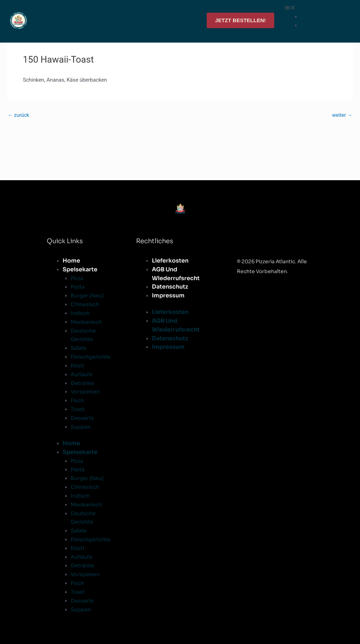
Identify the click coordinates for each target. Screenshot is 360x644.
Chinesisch (86, 304)
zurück (19, 115)
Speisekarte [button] (80, 269)
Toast (78, 409)
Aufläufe (82, 374)
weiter (342, 115)
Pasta (78, 287)
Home (71, 261)
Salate (79, 348)
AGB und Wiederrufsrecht (176, 274)
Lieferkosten (170, 261)
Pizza (77, 278)
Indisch (81, 313)
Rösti (78, 365)
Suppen (81, 426)
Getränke (83, 383)
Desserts (82, 418)
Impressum (168, 295)
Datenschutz (170, 287)
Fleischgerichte (91, 357)
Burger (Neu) (88, 295)
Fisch (78, 400)
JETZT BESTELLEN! (325, 25)
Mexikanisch (88, 322)
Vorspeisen (86, 392)
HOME (309, 16)
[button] (317, 8)
